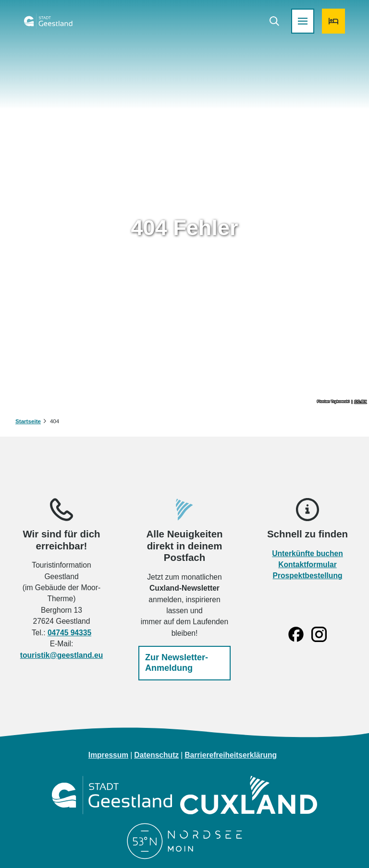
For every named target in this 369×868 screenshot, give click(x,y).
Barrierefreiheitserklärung (231, 755)
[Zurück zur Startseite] (55, 28)
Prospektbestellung (308, 576)
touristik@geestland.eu (61, 655)
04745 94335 (69, 632)
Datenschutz (156, 755)
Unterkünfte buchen (307, 553)
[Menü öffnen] (296, 28)
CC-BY (361, 402)
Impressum (108, 755)
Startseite (28, 421)
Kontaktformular (307, 565)
